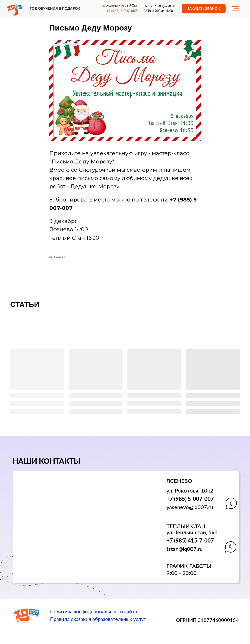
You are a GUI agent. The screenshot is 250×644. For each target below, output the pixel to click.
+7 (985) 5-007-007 (190, 499)
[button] (204, 9)
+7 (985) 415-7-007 (190, 540)
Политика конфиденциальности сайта (94, 611)
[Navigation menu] (236, 8)
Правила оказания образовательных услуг (98, 619)
